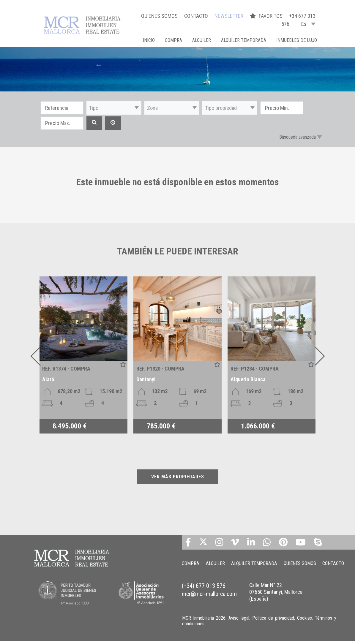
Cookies (304, 621)
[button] (114, 108)
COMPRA (173, 40)
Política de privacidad (273, 621)
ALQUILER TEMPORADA (244, 40)
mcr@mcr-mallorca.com (209, 600)
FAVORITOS (267, 16)
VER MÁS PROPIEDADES (178, 477)
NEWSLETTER (229, 16)
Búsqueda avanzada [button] (298, 137)
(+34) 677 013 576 (204, 593)
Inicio (149, 40)
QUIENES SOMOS (159, 16)
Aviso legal (239, 621)
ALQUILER (202, 40)
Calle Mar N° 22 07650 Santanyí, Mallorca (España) (276, 599)
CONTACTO (196, 16)
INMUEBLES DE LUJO (297, 40)
